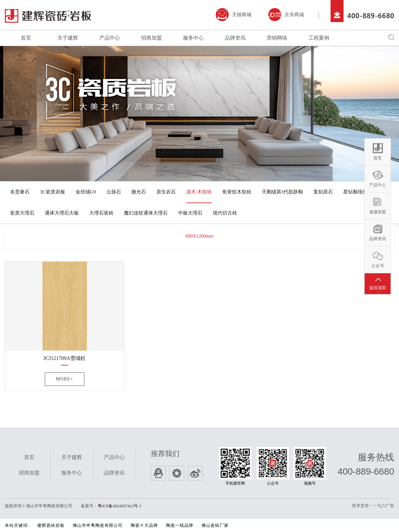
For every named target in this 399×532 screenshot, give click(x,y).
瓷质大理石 (22, 213)
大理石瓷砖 (101, 213)
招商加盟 (151, 38)
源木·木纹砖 (199, 192)
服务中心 (193, 38)
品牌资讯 (235, 38)
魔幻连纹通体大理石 (146, 213)
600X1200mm (200, 236)
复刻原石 (323, 192)
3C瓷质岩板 (53, 192)
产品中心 (110, 38)
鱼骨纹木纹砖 (237, 192)
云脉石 (114, 192)
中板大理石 (190, 213)
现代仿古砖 (225, 213)
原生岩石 (166, 192)
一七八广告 (384, 506)
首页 (26, 38)
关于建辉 (68, 38)
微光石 (139, 192)
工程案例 (319, 38)
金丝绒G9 (86, 192)
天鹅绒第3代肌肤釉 (283, 192)
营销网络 (277, 38)
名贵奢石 (20, 192)
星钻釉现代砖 (358, 192)
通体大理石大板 (62, 213)
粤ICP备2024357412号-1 (120, 506)
